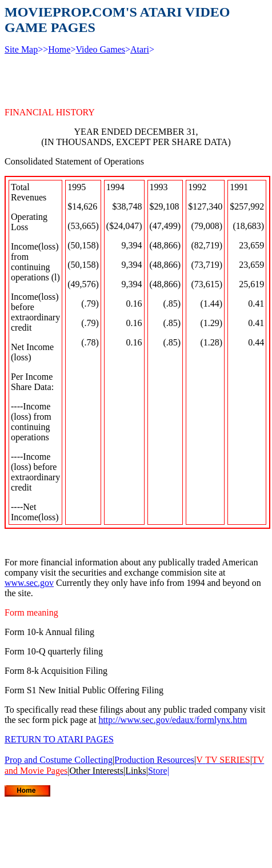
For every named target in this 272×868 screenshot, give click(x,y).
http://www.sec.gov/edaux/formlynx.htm (173, 720)
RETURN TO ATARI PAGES (59, 739)
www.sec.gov (29, 583)
